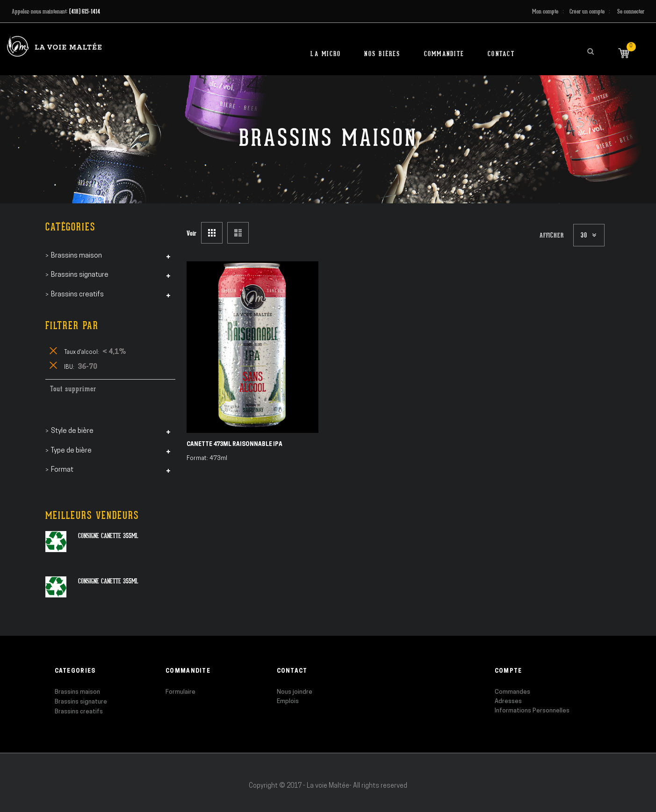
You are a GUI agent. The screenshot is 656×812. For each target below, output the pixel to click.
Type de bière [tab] (71, 451)
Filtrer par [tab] (72, 326)
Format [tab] (62, 470)
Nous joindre (295, 692)
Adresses (508, 701)
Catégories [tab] (70, 227)
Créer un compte (587, 11)
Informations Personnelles (532, 711)
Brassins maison (77, 692)
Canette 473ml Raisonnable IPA (234, 445)
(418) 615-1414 (85, 11)
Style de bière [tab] (72, 431)
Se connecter (631, 11)
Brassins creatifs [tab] (77, 295)
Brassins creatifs (79, 712)
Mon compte (545, 11)
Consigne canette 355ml (108, 536)
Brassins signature (81, 702)
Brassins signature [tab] (80, 275)
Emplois (288, 701)
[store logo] (54, 46)
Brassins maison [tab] (76, 256)
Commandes (512, 692)
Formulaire (180, 692)
